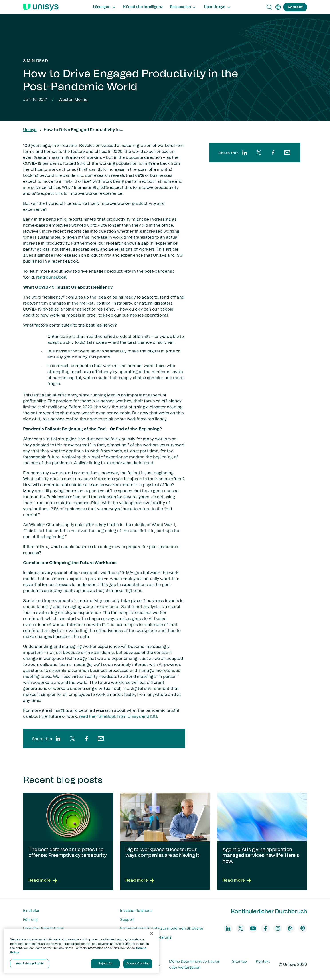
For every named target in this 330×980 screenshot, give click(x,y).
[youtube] (253, 928)
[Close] (152, 933)
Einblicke (31, 911)
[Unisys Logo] (41, 7)
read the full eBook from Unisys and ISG (118, 717)
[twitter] (72, 738)
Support (127, 920)
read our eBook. (51, 277)
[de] (278, 7)
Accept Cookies (138, 964)
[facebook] (87, 738)
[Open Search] (269, 7)
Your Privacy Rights (30, 964)
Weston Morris (73, 100)
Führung (30, 920)
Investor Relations (136, 911)
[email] (101, 738)
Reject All (105, 964)
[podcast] (303, 928)
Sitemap (239, 962)
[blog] (290, 928)
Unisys (30, 130)
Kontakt (263, 962)
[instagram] (278, 928)
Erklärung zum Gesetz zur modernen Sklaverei (162, 929)
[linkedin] (58, 738)
